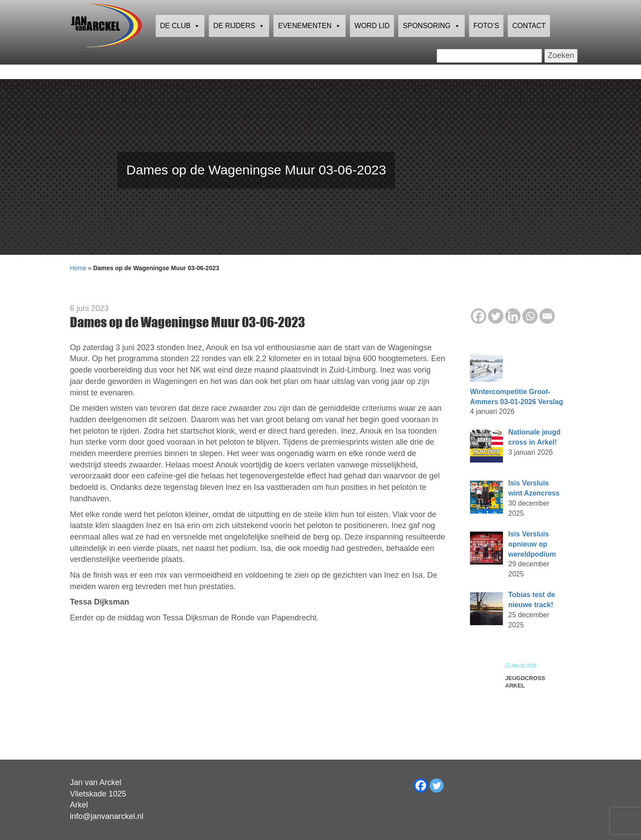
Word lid (372, 42)
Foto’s (486, 42)
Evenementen (310, 42)
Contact (529, 42)
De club (180, 42)
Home (78, 268)
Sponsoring (431, 42)
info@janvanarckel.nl (107, 816)
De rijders (239, 42)
